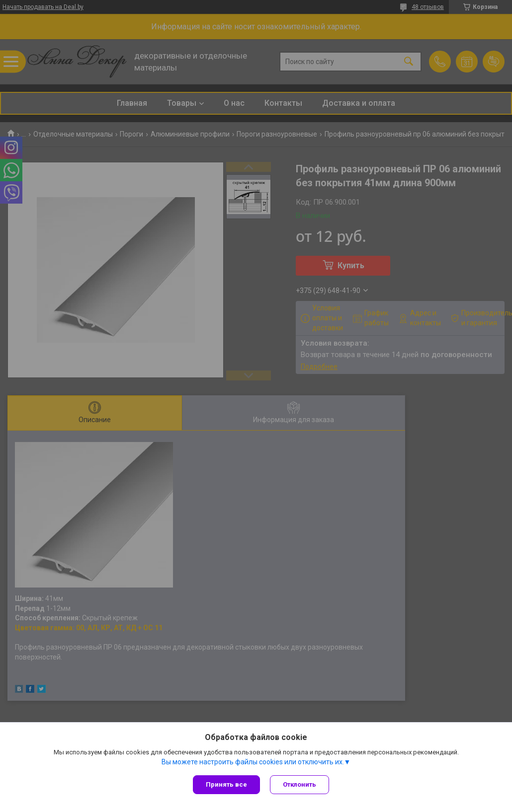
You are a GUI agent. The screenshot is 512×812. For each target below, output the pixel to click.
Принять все (226, 784)
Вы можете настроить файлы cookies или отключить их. (253, 762)
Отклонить (299, 784)
